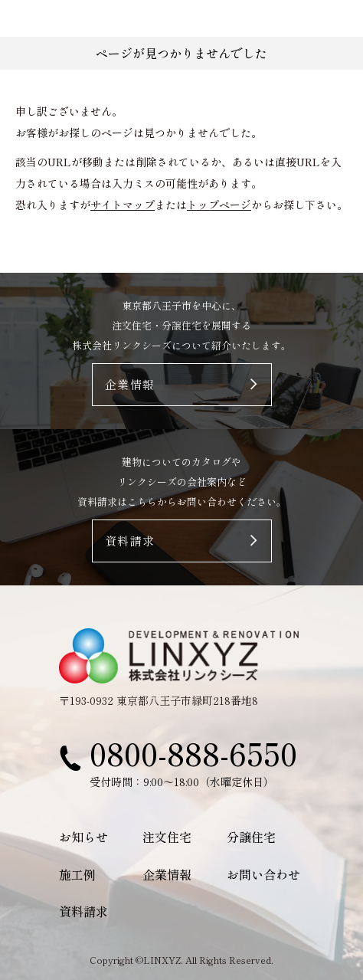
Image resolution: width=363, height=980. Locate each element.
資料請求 (83, 911)
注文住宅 (167, 837)
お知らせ (83, 837)
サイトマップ (123, 205)
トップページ (219, 205)
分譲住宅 (251, 837)
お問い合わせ (263, 874)
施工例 (77, 874)
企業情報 (167, 874)
